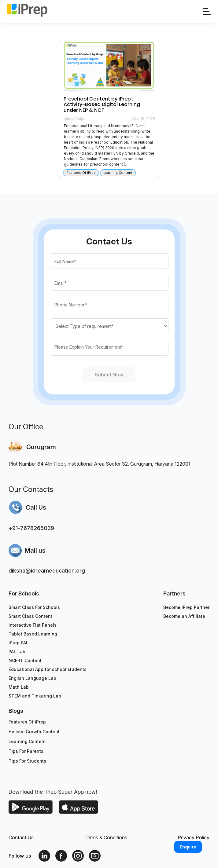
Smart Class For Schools (34, 607)
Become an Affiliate (184, 616)
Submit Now (109, 375)
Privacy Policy (194, 837)
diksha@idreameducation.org (47, 571)
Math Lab (19, 687)
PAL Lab (17, 652)
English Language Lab (32, 678)
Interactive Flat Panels (33, 625)
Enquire (188, 847)
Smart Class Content (30, 616)
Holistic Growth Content (34, 732)
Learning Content (27, 741)
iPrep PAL (18, 643)
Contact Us (21, 837)
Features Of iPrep (27, 722)
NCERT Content (25, 660)
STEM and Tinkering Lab (35, 696)
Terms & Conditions (106, 837)
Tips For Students (27, 761)
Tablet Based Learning (33, 634)
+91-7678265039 (31, 528)
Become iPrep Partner (186, 607)
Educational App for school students (48, 669)
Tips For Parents (26, 751)
